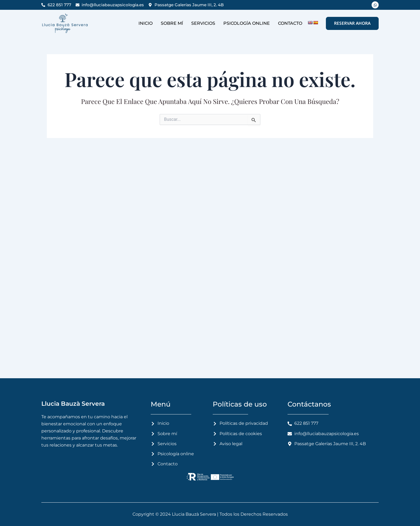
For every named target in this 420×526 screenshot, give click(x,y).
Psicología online (247, 23)
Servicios (203, 23)
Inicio (146, 23)
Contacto (290, 23)
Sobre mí (172, 23)
